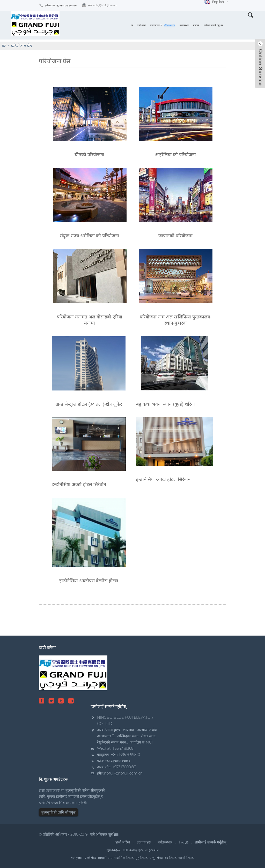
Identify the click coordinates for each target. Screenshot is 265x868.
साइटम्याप (152, 850)
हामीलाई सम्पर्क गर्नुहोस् (213, 25)
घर (132, 25)
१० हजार (77, 858)
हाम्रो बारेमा (142, 25)
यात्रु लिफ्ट (156, 858)
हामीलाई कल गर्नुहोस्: (61, 5)
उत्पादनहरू (155, 25)
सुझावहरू (113, 850)
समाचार (196, 25)
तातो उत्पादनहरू (132, 850)
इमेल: (103, 5)
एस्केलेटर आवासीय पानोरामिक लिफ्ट (109, 858)
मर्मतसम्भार (184, 25)
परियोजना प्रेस (170, 25)
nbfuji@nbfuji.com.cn (123, 773)
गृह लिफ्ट (141, 858)
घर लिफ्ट (171, 858)
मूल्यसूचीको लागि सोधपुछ (58, 812)
